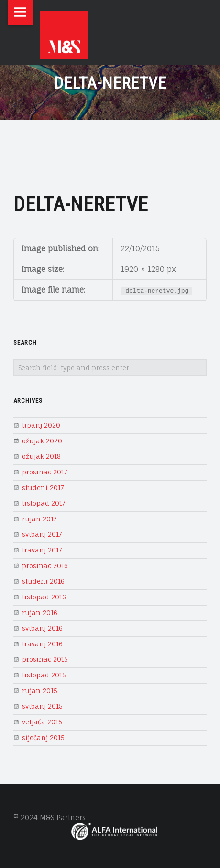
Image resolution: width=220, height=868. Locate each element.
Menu (20, 12)
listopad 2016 (44, 597)
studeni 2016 (43, 581)
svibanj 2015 (42, 706)
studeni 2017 (43, 488)
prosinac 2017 (45, 472)
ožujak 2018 (41, 456)
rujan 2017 (39, 519)
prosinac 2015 (45, 659)
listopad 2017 (44, 503)
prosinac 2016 (45, 566)
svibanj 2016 (42, 628)
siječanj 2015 (43, 738)
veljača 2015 (42, 722)
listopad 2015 (44, 675)
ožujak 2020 (42, 441)
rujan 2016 (40, 613)
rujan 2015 (40, 691)
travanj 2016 (42, 644)
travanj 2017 (42, 550)
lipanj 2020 (41, 425)
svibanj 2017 (42, 534)
